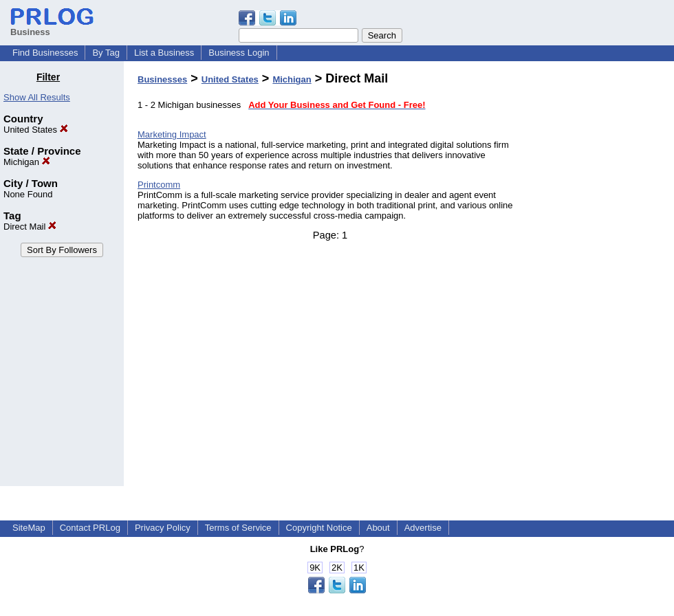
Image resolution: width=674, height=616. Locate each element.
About (378, 528)
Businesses (162, 79)
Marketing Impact (172, 134)
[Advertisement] (604, 278)
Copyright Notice (319, 528)
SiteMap (29, 528)
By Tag (106, 53)
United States (36, 130)
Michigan (27, 162)
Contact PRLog (90, 528)
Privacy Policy (163, 528)
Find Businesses (45, 53)
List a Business (164, 53)
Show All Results (37, 97)
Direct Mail (30, 227)
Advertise (423, 528)
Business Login (239, 53)
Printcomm (159, 185)
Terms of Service (238, 528)
